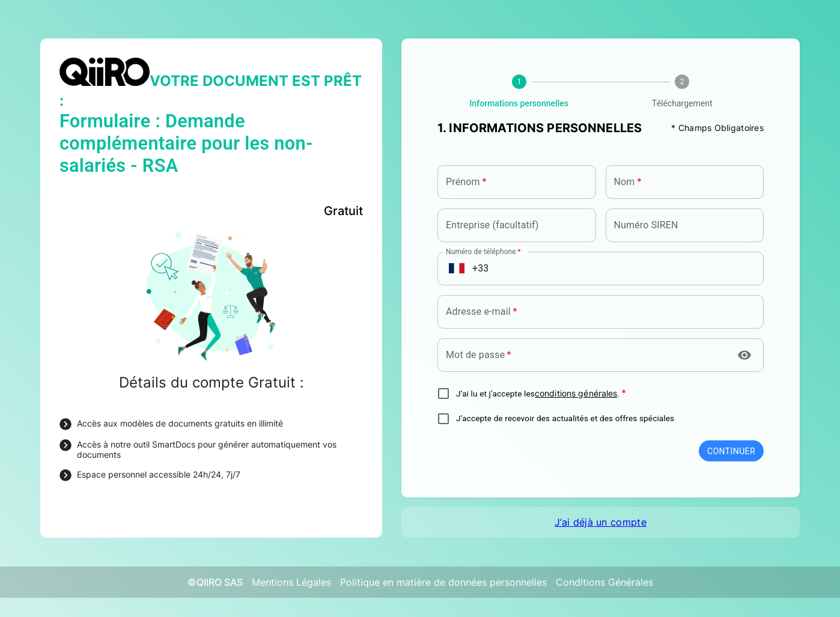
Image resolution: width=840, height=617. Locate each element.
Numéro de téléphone (483, 251)
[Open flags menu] (457, 269)
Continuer (731, 451)
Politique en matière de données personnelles (443, 582)
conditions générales (576, 394)
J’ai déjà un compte (601, 522)
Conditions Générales (604, 582)
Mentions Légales (291, 582)
